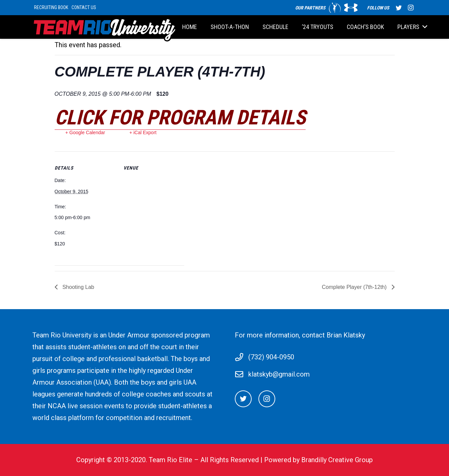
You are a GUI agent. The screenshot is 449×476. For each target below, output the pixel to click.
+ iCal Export (143, 132)
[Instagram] (267, 399)
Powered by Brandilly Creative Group (318, 460)
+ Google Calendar (85, 132)
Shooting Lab (78, 287)
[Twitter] (243, 399)
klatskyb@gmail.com (279, 374)
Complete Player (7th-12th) (355, 287)
